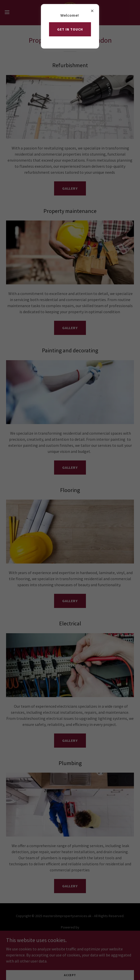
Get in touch (70, 29)
